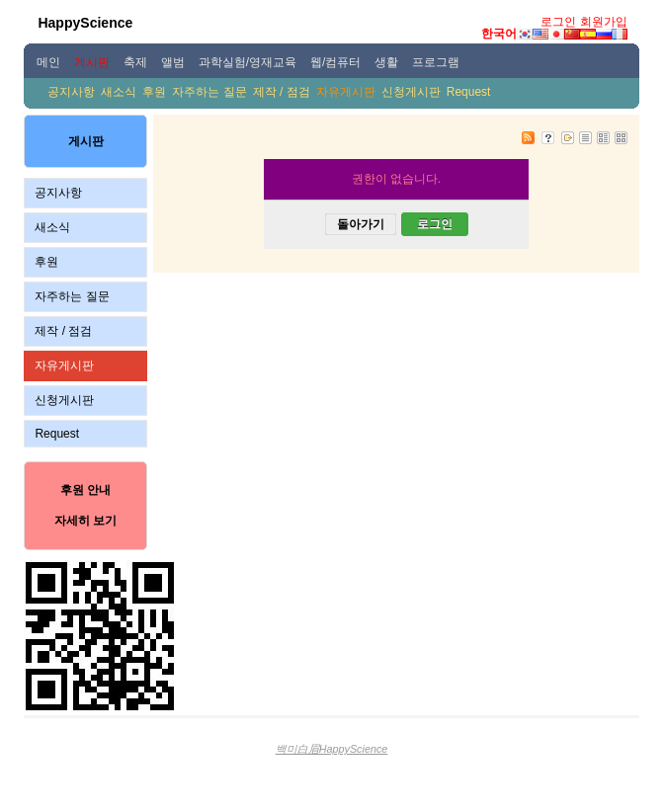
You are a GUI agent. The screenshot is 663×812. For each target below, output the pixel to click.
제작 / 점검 (282, 92)
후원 (154, 92)
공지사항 (71, 92)
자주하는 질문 (209, 92)
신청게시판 (411, 92)
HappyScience (85, 23)
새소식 (119, 92)
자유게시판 (346, 92)
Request (469, 92)
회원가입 (604, 22)
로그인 (558, 22)
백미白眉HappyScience (332, 749)
